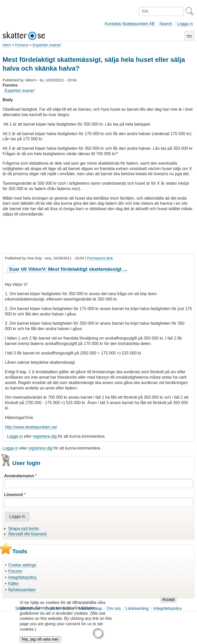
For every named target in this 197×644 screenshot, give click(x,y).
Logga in (185, 24)
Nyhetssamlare (22, 590)
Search (166, 24)
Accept (168, 604)
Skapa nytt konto (23, 529)
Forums (22, 45)
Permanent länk (100, 258)
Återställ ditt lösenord (27, 534)
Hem (7, 45)
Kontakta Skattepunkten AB (130, 24)
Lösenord (13, 495)
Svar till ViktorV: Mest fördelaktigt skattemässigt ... (68, 269)
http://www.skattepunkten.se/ (31, 427)
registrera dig (45, 436)
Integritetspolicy (22, 577)
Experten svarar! (47, 45)
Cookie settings (22, 565)
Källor (13, 584)
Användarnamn (19, 476)
